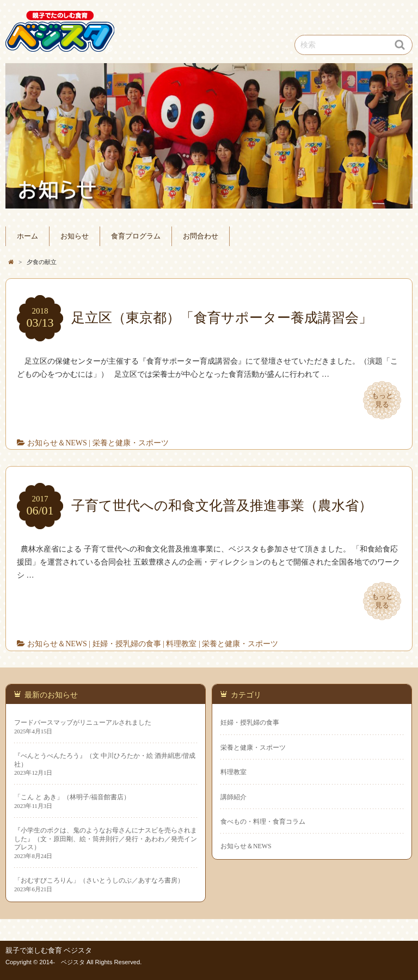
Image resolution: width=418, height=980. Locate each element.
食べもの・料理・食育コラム (263, 822)
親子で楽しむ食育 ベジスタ (49, 951)
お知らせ (75, 236)
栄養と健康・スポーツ (131, 443)
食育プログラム (136, 236)
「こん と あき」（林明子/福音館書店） (72, 797)
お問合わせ (201, 236)
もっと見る (382, 400)
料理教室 (181, 644)
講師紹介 (233, 797)
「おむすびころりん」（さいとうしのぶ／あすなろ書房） (99, 880)
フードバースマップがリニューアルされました (83, 722)
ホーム (27, 236)
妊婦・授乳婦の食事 (127, 644)
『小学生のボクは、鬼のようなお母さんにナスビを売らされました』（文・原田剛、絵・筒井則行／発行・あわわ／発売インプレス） (106, 839)
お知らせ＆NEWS (57, 443)
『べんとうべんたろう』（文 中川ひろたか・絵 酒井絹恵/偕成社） (105, 760)
